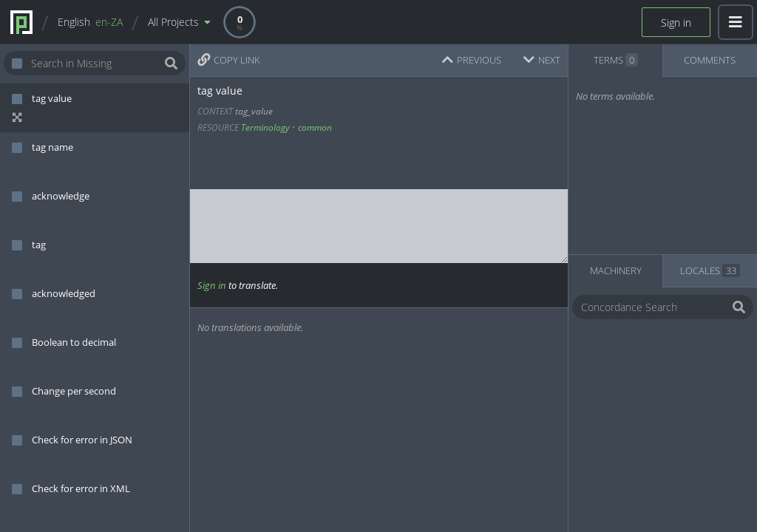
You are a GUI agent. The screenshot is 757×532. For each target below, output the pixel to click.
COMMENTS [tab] (710, 60)
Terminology (265, 127)
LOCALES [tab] (710, 270)
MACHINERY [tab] (616, 270)
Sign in (676, 23)
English (90, 22)
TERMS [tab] (616, 60)
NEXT (542, 60)
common (315, 127)
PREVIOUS (472, 60)
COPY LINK (229, 60)
